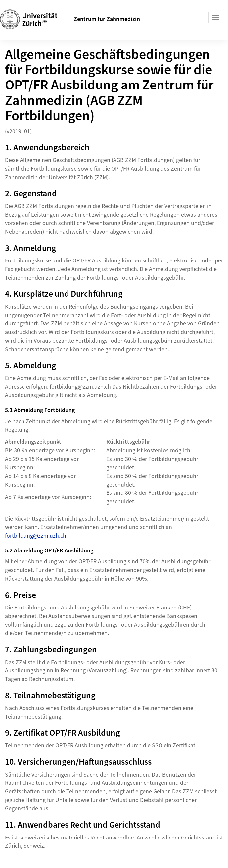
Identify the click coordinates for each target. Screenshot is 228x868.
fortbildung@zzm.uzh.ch (36, 536)
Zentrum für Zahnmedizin (107, 19)
